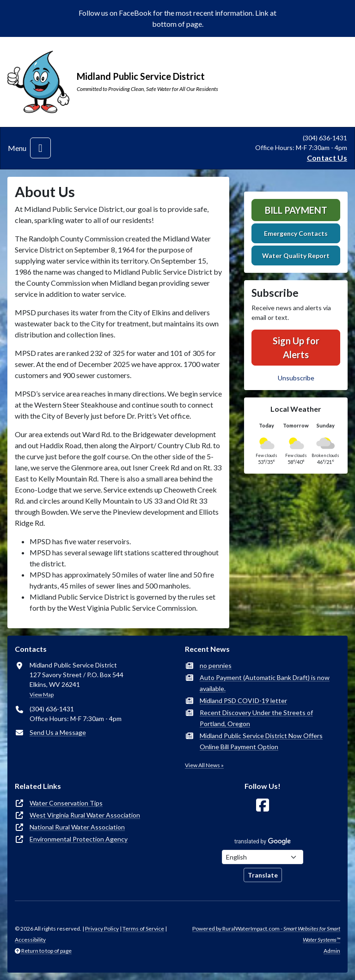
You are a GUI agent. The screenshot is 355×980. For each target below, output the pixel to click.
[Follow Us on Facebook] (263, 805)
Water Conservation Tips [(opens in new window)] (66, 803)
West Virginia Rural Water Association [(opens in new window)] (85, 815)
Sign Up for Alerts (296, 348)
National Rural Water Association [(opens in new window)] (77, 827)
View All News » (204, 765)
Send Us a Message (58, 732)
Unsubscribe (296, 378)
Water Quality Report (296, 256)
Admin (332, 951)
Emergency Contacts (296, 233)
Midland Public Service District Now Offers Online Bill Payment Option (261, 741)
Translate (263, 875)
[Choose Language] (263, 857)
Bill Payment (296, 210)
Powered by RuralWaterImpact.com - (266, 934)
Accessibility (30, 940)
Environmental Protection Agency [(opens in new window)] (79, 839)
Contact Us (327, 158)
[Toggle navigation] (40, 148)
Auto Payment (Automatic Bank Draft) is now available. (265, 683)
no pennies (216, 665)
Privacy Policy (102, 929)
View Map (42, 694)
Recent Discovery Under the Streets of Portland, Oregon (256, 718)
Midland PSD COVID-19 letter (243, 700)
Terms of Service (143, 929)
